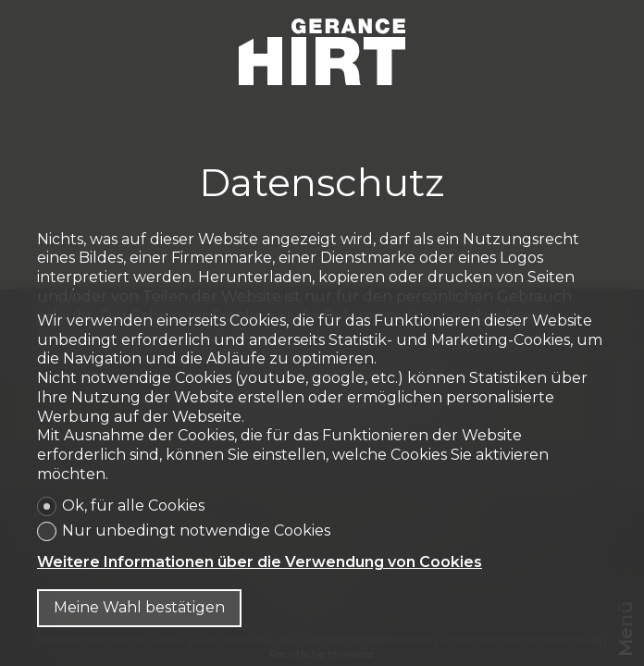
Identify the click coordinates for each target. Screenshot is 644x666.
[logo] (322, 52)
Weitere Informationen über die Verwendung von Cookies (260, 562)
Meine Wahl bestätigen (139, 607)
